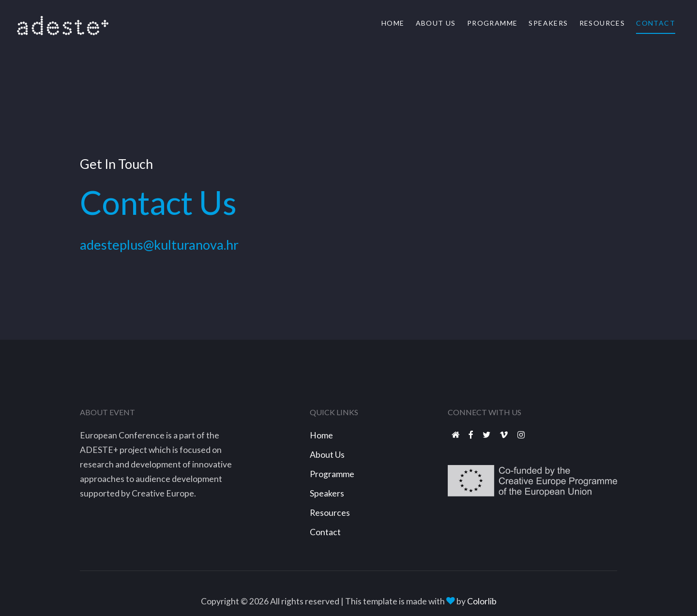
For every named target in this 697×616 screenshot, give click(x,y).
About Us (436, 23)
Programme (492, 23)
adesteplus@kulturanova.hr (159, 253)
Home (393, 23)
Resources (602, 23)
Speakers (548, 23)
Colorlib (482, 601)
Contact (656, 23)
